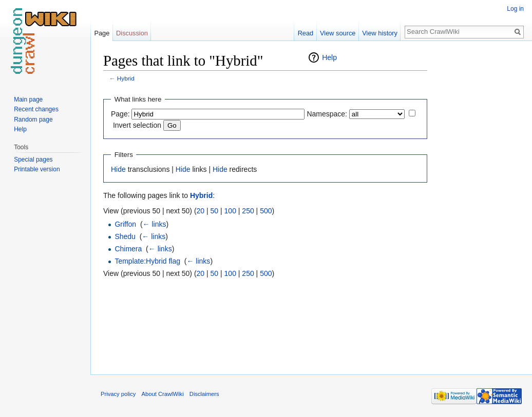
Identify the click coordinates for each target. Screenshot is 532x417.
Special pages (33, 160)
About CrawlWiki (163, 394)
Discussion (132, 33)
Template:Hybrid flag (147, 261)
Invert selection (137, 125)
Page (102, 33)
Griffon (125, 224)
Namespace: (327, 114)
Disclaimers (204, 394)
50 (215, 211)
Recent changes (36, 109)
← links (155, 224)
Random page (33, 120)
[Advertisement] (479, 205)
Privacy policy (118, 394)
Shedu (125, 236)
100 (230, 211)
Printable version (37, 169)
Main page (28, 100)
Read (306, 33)
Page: (120, 114)
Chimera (128, 249)
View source (338, 33)
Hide (118, 169)
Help (329, 57)
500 (266, 211)
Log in (515, 9)
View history (380, 33)
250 (248, 211)
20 (201, 211)
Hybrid (126, 78)
